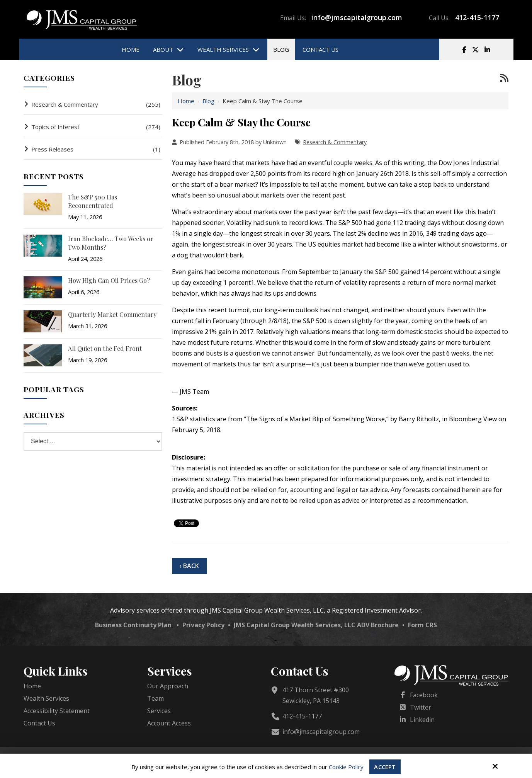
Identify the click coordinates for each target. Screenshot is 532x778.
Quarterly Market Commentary (112, 314)
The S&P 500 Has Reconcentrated (93, 201)
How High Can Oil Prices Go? (109, 280)
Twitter (421, 707)
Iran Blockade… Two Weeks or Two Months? (111, 243)
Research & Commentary (335, 142)
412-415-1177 (477, 17)
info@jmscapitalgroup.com (357, 17)
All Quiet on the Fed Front (105, 348)
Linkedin (422, 720)
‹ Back (189, 566)
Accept (385, 767)
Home (186, 101)
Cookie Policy (346, 767)
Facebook (424, 695)
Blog (208, 101)
